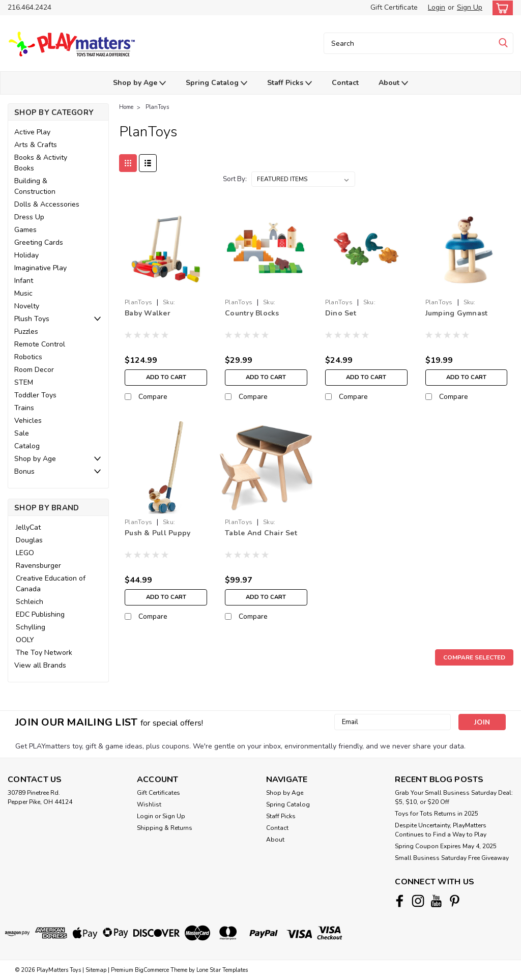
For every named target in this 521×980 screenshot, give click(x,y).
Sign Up (470, 7)
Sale (22, 433)
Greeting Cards (39, 242)
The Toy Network (44, 653)
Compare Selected (474, 657)
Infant (24, 281)
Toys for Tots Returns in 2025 (437, 814)
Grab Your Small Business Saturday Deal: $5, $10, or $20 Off (454, 797)
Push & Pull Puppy (157, 533)
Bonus (24, 471)
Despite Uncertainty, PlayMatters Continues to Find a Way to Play (441, 830)
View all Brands (40, 665)
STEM (24, 382)
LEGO (25, 553)
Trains (24, 408)
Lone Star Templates (222, 970)
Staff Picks (290, 83)
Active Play (32, 132)
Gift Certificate (394, 7)
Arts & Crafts (36, 145)
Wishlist (149, 804)
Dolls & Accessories (47, 204)
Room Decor (34, 370)
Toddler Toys (35, 395)
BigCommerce (152, 970)
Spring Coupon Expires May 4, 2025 (446, 846)
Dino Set (341, 313)
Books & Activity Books (41, 163)
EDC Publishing (40, 614)
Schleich (30, 602)
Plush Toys (32, 319)
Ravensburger (38, 566)
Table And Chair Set (261, 533)
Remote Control (40, 344)
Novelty (27, 306)
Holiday (26, 255)
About (393, 83)
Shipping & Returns (165, 828)
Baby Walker (148, 313)
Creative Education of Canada (51, 584)
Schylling (31, 627)
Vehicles (28, 421)
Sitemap (96, 970)
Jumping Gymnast (457, 313)
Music (23, 293)
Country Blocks (252, 313)
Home (126, 107)
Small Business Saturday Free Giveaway (452, 858)
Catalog (27, 446)
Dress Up (29, 217)
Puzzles (26, 332)
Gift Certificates (158, 793)
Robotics (28, 357)
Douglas (29, 540)
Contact (345, 83)
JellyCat (28, 527)
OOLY (25, 640)
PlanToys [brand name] (138, 302)
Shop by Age (139, 83)
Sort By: (235, 179)
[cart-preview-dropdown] (500, 8)
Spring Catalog (216, 83)
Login (437, 7)
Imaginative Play (40, 268)
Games (25, 230)
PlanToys (157, 107)
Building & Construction (35, 186)
